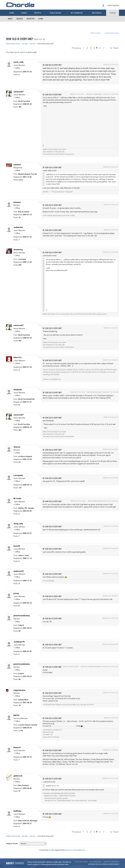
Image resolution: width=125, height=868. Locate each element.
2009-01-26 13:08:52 (110, 360)
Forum (113, 13)
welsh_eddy (19, 62)
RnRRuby (17, 811)
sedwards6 (18, 227)
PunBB (51, 850)
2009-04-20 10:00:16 (110, 750)
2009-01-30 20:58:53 (110, 449)
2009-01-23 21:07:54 (111, 65)
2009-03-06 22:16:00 (71, 667)
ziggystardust (19, 690)
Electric (33, 44)
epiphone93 (19, 571)
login (16, 52)
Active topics (96, 33)
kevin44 (17, 546)
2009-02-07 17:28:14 (111, 526)
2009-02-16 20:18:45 (110, 548)
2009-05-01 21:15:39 (111, 814)
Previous (76, 48)
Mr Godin (17, 499)
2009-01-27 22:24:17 (78, 392)
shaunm (17, 447)
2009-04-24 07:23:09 (110, 778)
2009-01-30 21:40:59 (110, 478)
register (23, 52)
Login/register (113, 5)
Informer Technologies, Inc (75, 850)
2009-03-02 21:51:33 (110, 573)
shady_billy (18, 524)
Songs (24, 13)
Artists (38, 13)
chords (116, 864)
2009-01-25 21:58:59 (110, 252)
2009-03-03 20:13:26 (110, 618)
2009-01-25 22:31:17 (111, 328)
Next (116, 48)
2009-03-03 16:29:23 (110, 596)
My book (77, 13)
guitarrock (18, 776)
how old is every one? (20, 39)
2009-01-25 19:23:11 (111, 230)
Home (12, 13)
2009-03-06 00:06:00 (110, 644)
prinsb (16, 593)
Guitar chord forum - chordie (17, 44)
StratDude (18, 390)
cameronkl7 (19, 92)
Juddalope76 (19, 642)
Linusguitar (18, 475)
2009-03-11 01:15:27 (111, 718)
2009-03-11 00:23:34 (110, 693)
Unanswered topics (112, 33)
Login (41, 19)
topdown (17, 165)
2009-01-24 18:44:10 (111, 205)
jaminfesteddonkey (22, 616)
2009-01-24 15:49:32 (111, 167)
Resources (97, 13)
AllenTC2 (18, 358)
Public (56, 13)
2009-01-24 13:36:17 (77, 94)
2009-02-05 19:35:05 (78, 501)
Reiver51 (17, 748)
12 (111, 48)
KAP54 (16, 715)
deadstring (18, 250)
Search (20, 19)
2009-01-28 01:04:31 (111, 417)
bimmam (17, 202)
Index (10, 19)
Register (31, 19)
